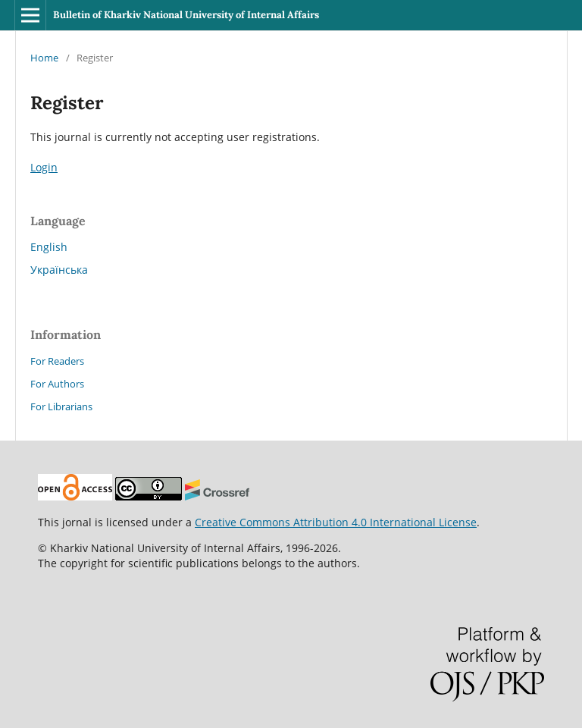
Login (44, 167)
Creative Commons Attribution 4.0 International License (336, 522)
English (49, 247)
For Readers (57, 361)
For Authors (57, 384)
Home (44, 58)
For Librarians (61, 406)
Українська (59, 270)
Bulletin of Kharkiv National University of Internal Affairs (186, 15)
